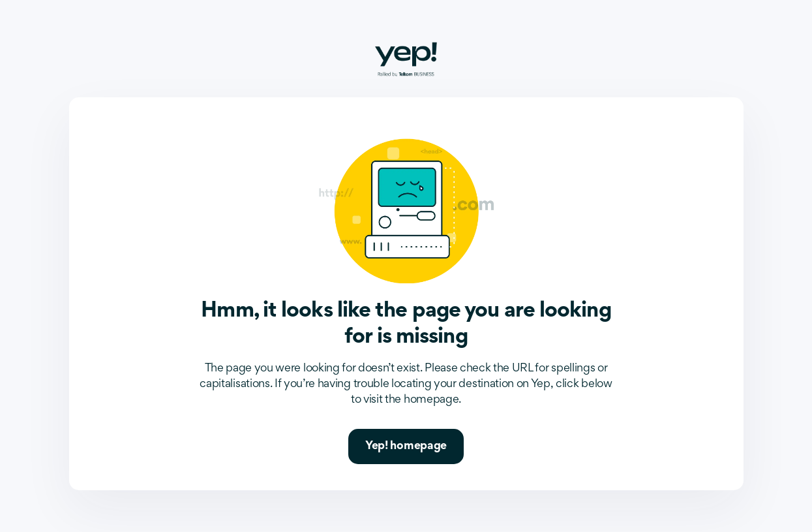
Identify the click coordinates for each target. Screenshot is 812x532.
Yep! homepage (406, 446)
